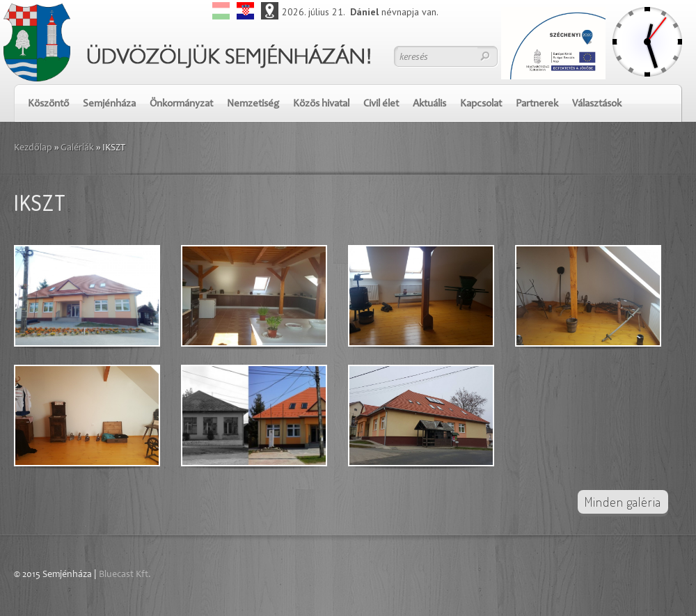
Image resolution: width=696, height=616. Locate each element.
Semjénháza (109, 104)
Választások (597, 104)
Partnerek (537, 104)
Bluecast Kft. (125, 575)
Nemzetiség (253, 104)
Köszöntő (48, 104)
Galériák (77, 148)
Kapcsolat (481, 104)
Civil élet (381, 104)
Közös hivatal (321, 104)
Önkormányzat (181, 104)
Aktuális (429, 104)
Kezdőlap (33, 148)
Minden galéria (623, 502)
